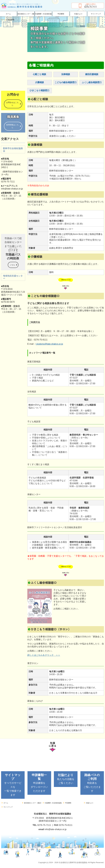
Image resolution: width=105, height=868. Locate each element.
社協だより (78, 14)
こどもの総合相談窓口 (66, 82)
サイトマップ (96, 14)
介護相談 (40, 82)
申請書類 (61, 14)
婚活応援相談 (92, 74)
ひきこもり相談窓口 (40, 90)
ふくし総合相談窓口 (92, 82)
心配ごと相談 (40, 74)
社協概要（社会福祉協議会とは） (43, 14)
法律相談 (66, 74)
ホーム (8, 14)
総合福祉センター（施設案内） (26, 14)
